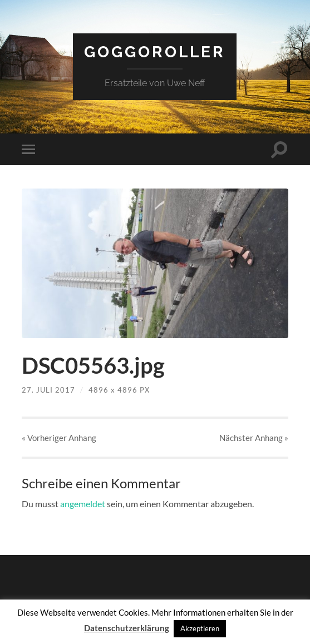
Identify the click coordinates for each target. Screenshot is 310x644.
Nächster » (254, 438)
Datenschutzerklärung (127, 628)
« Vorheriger (59, 438)
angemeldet (83, 504)
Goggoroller (155, 52)
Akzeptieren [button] (200, 628)
